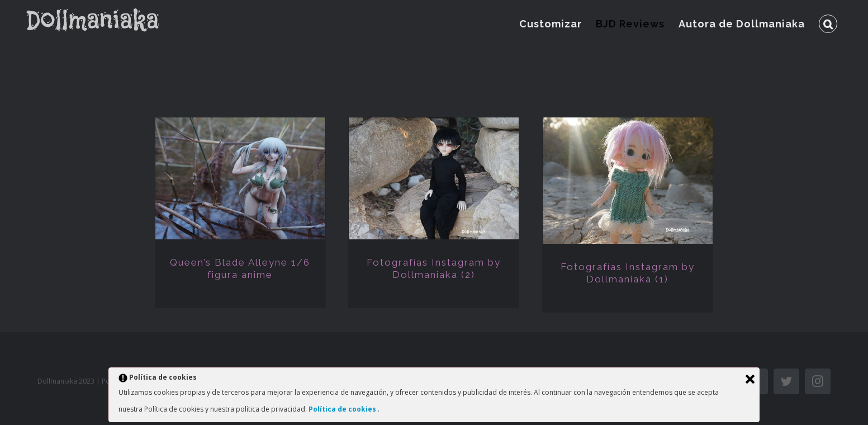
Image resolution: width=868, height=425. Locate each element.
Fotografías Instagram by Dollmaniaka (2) (434, 268)
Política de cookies (343, 409)
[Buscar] (828, 24)
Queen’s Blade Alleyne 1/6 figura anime (240, 268)
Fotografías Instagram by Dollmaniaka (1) (628, 273)
